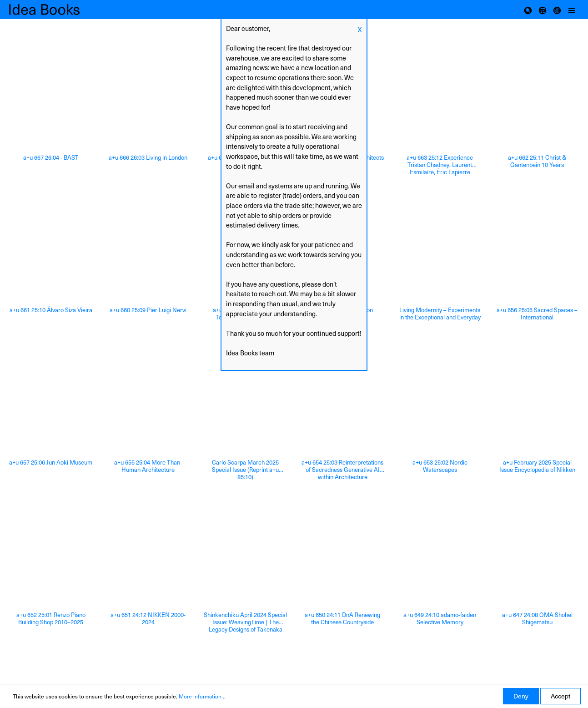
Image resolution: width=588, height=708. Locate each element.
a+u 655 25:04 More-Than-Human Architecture (148, 466)
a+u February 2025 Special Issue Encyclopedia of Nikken (537, 466)
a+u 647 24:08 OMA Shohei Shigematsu (537, 619)
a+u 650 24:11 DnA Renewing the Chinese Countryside (342, 619)
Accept (560, 696)
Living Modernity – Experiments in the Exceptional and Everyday (440, 314)
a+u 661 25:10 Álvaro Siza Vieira (51, 310)
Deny (521, 696)
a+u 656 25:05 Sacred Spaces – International (537, 314)
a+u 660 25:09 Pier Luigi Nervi (148, 310)
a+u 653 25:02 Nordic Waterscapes (440, 466)
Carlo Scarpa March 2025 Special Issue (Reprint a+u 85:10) (245, 470)
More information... (202, 696)
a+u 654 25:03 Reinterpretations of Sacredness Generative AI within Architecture (342, 470)
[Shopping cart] (543, 10)
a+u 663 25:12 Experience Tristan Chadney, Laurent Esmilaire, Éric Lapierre (440, 165)
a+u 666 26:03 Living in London (148, 158)
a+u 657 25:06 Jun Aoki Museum (51, 463)
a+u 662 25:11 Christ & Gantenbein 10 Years (537, 161)
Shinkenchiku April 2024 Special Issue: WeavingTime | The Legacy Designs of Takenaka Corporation (245, 622)
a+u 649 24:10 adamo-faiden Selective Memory (440, 619)
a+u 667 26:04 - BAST (51, 158)
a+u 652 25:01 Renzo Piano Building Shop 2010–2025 (51, 619)
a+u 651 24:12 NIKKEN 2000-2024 (148, 619)
